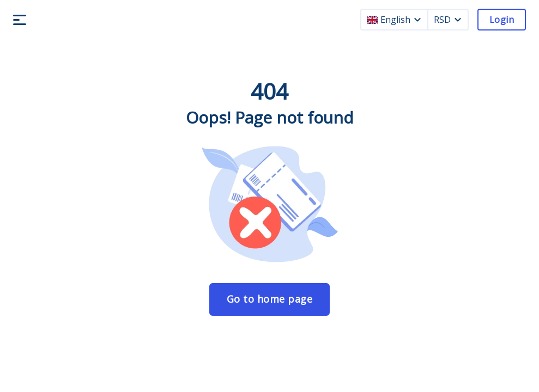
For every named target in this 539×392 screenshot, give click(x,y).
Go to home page (270, 299)
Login (502, 20)
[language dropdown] (417, 20)
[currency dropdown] (458, 20)
